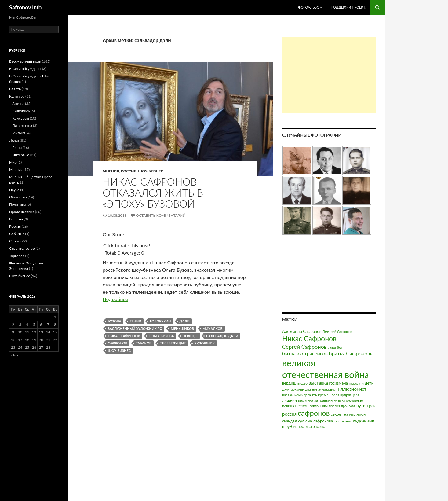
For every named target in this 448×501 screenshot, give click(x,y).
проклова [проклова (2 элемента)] (348, 406)
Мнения (111, 171)
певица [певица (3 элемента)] (288, 406)
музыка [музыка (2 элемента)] (339, 400)
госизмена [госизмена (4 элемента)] (338, 383)
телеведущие (173, 343)
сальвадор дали (222, 336)
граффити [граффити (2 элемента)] (356, 383)
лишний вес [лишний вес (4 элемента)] (293, 400)
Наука (14, 190)
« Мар (16, 355)
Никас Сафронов (124, 336)
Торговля (17, 256)
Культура (17, 96)
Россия (129, 171)
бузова (115, 321)
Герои (17, 147)
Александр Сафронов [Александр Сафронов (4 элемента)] (302, 331)
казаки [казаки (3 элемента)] (288, 395)
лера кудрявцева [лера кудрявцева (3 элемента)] (345, 395)
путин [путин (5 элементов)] (362, 405)
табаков (144, 343)
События (17, 234)
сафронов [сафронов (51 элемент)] (314, 413)
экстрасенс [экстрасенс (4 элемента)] (315, 426)
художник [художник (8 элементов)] (364, 421)
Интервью (21, 155)
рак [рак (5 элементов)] (372, 405)
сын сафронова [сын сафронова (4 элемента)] (319, 421)
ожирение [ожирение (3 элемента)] (355, 400)
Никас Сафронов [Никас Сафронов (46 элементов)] (309, 338)
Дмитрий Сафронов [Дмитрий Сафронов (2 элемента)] (337, 332)
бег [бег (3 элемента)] (340, 347)
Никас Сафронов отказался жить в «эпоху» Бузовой (153, 193)
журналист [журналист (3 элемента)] (327, 389)
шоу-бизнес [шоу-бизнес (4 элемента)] (293, 426)
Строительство (22, 248)
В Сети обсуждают (25, 69)
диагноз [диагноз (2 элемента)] (311, 389)
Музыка (19, 133)
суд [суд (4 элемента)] (301, 421)
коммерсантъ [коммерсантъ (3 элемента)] (306, 395)
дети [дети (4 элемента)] (369, 383)
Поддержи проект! (348, 7)
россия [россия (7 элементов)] (289, 414)
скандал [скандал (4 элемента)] (290, 421)
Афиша (18, 103)
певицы (190, 336)
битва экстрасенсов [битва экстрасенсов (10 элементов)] (305, 354)
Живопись (21, 111)
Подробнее (115, 299)
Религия (16, 219)
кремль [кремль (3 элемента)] (324, 395)
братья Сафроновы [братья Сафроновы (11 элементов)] (351, 354)
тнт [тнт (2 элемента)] (337, 421)
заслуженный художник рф (135, 328)
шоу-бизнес (119, 350)
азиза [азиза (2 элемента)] (332, 347)
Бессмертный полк (25, 61)
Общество (18, 197)
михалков (213, 328)
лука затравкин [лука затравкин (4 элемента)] (319, 400)
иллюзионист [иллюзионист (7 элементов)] (352, 389)
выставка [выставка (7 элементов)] (318, 383)
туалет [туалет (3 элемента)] (346, 421)
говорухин (160, 321)
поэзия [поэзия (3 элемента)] (334, 406)
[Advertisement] (329, 75)
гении (136, 321)
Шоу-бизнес (151, 171)
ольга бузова (161, 336)
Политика (17, 204)
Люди (14, 140)
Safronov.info (25, 7)
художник (204, 343)
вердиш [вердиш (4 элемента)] (289, 383)
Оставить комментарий (161, 215)
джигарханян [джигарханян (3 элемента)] (293, 389)
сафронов (118, 343)
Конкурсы (21, 118)
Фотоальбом (310, 7)
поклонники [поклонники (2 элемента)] (319, 406)
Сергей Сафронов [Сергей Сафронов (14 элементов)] (304, 347)
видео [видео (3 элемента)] (302, 383)
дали (185, 321)
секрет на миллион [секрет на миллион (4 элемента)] (348, 414)
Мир (13, 162)
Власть (15, 89)
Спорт (14, 241)
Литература (22, 125)
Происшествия (22, 212)
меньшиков (182, 328)
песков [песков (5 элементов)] (302, 405)
